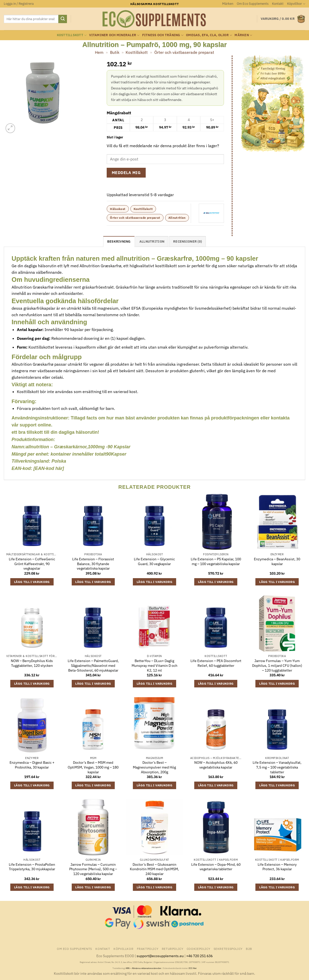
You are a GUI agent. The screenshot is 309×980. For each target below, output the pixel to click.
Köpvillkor (296, 4)
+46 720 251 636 (199, 956)
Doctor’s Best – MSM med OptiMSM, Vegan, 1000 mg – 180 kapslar (93, 767)
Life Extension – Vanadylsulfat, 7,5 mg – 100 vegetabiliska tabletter (277, 767)
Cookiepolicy (198, 949)
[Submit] (63, 19)
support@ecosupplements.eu (160, 956)
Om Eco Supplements (253, 4)
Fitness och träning (163, 35)
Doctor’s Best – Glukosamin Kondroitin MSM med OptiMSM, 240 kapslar (154, 869)
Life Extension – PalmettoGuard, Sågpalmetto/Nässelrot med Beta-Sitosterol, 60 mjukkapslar (93, 665)
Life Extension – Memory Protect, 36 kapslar (277, 867)
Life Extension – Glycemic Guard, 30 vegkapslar (154, 561)
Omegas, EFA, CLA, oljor (209, 35)
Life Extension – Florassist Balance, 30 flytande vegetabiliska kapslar (93, 564)
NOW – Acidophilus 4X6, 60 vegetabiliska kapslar (216, 765)
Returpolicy (173, 949)
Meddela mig (126, 173)
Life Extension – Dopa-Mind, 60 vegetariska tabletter (216, 867)
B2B (249, 949)
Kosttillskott (72, 35)
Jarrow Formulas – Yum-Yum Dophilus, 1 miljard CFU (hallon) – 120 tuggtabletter (277, 665)
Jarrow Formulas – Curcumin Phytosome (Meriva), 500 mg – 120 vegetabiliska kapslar (93, 869)
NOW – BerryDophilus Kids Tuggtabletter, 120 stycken (32, 663)
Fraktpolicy (148, 949)
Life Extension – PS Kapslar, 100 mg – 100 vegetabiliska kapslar (216, 561)
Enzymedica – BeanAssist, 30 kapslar (277, 561)
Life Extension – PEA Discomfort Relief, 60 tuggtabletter (216, 663)
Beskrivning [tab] (119, 241)
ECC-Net (193, 968)
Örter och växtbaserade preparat (184, 52)
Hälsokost (118, 209)
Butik (115, 52)
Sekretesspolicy (228, 949)
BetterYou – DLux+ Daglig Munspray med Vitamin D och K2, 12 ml (154, 665)
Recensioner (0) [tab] (187, 241)
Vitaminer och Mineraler (114, 35)
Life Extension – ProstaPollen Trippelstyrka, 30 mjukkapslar (32, 867)
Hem (99, 52)
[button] (19, 4)
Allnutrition (177, 218)
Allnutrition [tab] (152, 241)
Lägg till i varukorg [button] (32, 582)
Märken (228, 4)
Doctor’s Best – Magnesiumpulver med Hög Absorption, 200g (154, 767)
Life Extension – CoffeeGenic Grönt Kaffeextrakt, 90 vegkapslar (32, 564)
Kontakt (278, 4)
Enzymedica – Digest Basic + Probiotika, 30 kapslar (32, 765)
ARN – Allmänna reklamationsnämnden (143, 968)
